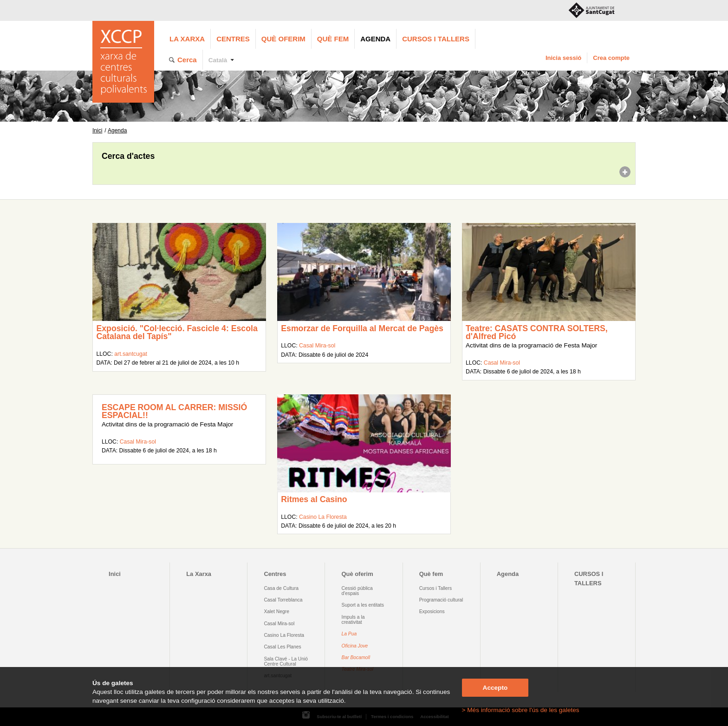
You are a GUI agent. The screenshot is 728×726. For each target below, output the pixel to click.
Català (218, 60)
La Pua (349, 634)
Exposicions (432, 612)
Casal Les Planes (282, 647)
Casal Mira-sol (317, 346)
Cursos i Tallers (435, 588)
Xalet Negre (276, 612)
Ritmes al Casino (314, 499)
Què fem (333, 39)
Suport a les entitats (363, 605)
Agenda (375, 39)
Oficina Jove (355, 646)
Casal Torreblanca (283, 600)
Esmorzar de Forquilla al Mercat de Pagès (362, 328)
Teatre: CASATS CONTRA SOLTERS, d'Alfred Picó (537, 333)
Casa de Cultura (281, 588)
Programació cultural (441, 600)
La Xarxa (187, 39)
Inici (97, 131)
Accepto (495, 688)
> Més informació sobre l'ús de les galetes (521, 710)
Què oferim (283, 39)
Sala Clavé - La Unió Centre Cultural (286, 661)
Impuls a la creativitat (353, 620)
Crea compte (611, 58)
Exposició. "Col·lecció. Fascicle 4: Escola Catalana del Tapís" (177, 333)
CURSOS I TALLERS (436, 39)
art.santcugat (131, 354)
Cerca (187, 60)
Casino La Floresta (323, 517)
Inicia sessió (563, 58)
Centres (233, 39)
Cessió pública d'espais (357, 591)
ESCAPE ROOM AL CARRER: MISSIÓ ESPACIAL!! (174, 412)
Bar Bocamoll (356, 657)
